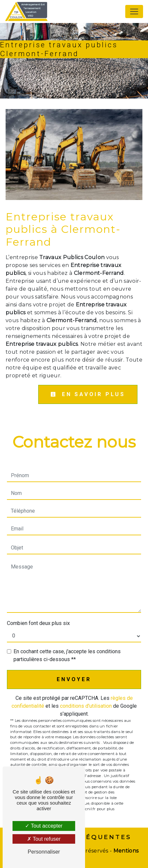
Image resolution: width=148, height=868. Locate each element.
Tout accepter (44, 826)
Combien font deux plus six (38, 623)
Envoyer (74, 679)
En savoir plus (88, 394)
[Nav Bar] (134, 11)
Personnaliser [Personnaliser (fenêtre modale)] (44, 852)
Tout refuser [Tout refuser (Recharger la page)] (44, 839)
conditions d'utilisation (86, 706)
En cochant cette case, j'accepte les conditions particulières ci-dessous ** (67, 655)
